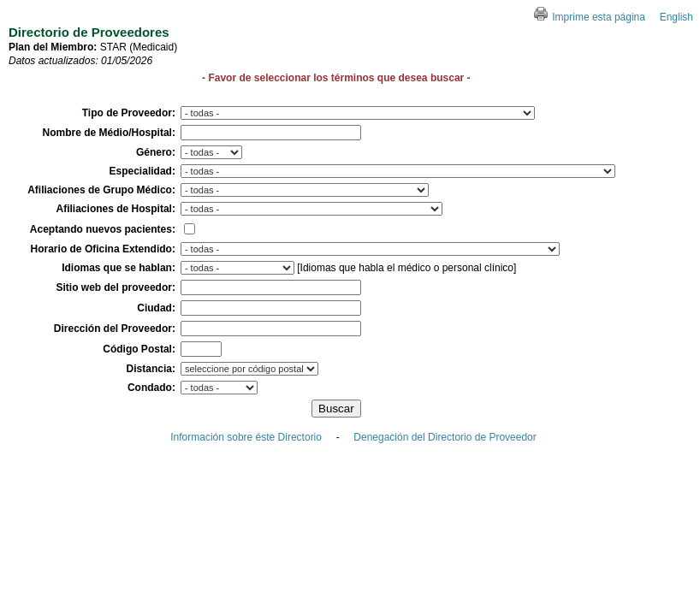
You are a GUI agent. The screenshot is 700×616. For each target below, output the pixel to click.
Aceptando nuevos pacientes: (103, 229)
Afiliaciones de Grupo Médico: (101, 190)
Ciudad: (156, 308)
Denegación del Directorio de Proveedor (445, 437)
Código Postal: (139, 349)
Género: (156, 152)
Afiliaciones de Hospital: (116, 209)
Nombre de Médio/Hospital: (109, 133)
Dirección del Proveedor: (115, 329)
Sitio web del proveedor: (116, 287)
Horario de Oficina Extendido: (103, 249)
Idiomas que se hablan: (119, 268)
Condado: (151, 388)
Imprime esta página (590, 17)
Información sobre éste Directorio (246, 437)
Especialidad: (142, 171)
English (676, 17)
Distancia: (151, 369)
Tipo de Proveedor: (129, 113)
